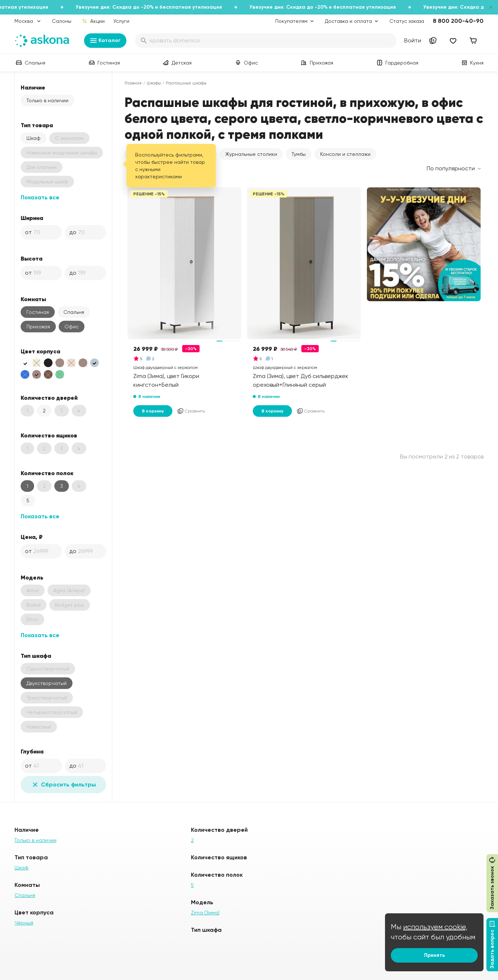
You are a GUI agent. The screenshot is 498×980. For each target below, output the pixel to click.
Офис (246, 63)
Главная (133, 83)
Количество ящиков (49, 435)
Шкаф (34, 138)
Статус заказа (407, 21)
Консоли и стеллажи (345, 154)
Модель (32, 577)
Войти (413, 40)
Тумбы (299, 154)
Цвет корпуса (40, 351)
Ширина (32, 218)
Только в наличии (47, 100)
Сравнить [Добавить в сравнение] (191, 411)
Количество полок (47, 473)
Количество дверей (49, 398)
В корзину (153, 411)
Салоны (62, 21)
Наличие (33, 87)
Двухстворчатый (47, 683)
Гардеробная (397, 63)
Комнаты (33, 299)
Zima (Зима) (205, 913)
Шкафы (154, 83)
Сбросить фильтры (63, 785)
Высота (32, 258)
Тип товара (37, 125)
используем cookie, (435, 927)
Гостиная (104, 63)
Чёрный (24, 923)
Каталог (105, 41)
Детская (177, 63)
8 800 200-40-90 (458, 21)
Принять (434, 955)
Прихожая (316, 63)
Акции (93, 21)
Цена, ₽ (32, 537)
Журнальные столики (251, 154)
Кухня (472, 63)
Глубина (32, 751)
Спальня (30, 63)
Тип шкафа (36, 656)
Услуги (121, 21)
